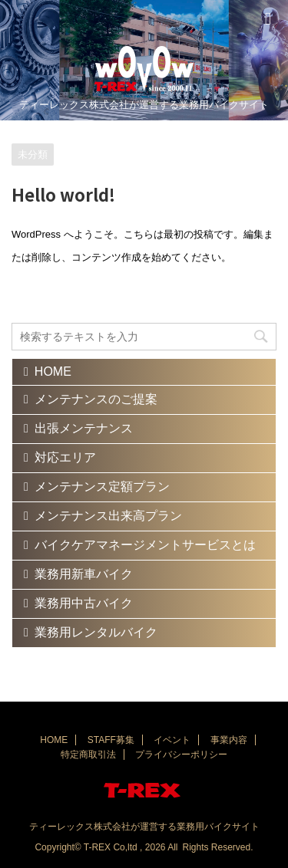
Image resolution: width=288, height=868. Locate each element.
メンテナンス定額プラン (102, 487)
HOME (53, 372)
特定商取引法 (88, 755)
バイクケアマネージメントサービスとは (145, 545)
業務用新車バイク (84, 574)
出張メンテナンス (84, 428)
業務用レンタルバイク (96, 632)
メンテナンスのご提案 (96, 399)
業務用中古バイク (84, 603)
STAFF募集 (111, 740)
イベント (172, 740)
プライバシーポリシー (181, 755)
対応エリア (65, 457)
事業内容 (229, 740)
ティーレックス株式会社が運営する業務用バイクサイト (144, 827)
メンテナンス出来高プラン (108, 516)
